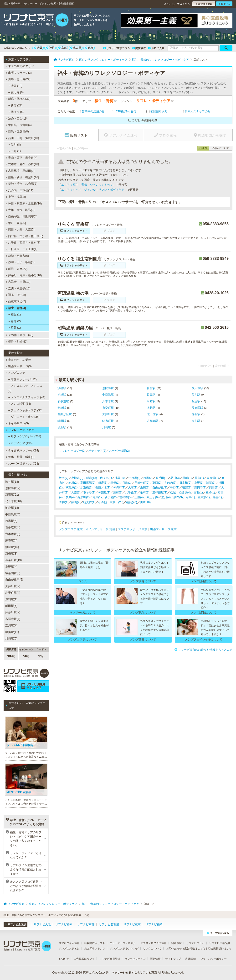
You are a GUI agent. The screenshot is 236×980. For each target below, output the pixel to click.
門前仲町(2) (142, 483)
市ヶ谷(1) (89, 493)
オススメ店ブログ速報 (154, 943)
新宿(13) (91, 478)
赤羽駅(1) (11, 599)
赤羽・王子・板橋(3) (20, 262)
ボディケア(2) (97, 451)
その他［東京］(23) (111, 502)
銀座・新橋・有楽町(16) (22, 177)
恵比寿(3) (77, 478)
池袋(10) (120, 478)
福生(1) (217, 497)
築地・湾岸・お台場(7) (22, 184)
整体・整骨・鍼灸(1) (20, 457)
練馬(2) (76, 502)
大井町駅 (108, 414)
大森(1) (76, 493)
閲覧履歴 (139, 48)
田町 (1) (15, 151)
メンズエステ (15, 373)
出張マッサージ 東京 (163, 529)
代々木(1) (106, 478)
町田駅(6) (11, 606)
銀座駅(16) (12, 547)
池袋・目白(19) (17, 119)
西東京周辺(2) (16, 301)
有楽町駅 (108, 408)
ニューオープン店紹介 (123, 943)
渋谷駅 (62, 388)
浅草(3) (211, 483)
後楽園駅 (197, 408)
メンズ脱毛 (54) (20, 404)
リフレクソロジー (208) (25, 436)
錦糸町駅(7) (13, 612)
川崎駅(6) (11, 639)
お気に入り (156, 48)
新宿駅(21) (12, 495)
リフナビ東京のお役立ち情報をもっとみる (203, 650)
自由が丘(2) (160, 487)
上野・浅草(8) (16, 197)
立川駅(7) (11, 625)
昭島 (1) (15, 328)
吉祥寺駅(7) (13, 619)
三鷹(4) (139, 497)
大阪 (38, 48)
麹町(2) (118, 493)
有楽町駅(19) (13, 560)
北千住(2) (131, 493)
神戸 (50, 48)
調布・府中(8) (16, 295)
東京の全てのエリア (20, 66)
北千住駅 (153, 414)
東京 (89, 48)
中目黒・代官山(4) (19, 125)
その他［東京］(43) (20, 335)
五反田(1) (162, 478)
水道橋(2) (86, 487)
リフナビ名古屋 (109, 924)
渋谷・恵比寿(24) (18, 79)
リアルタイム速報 (69, 943)
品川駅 (196, 395)
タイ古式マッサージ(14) (22, 451)
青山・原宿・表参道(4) (22, 158)
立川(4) (166, 497)
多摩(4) (70, 497)
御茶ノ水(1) (103, 487)
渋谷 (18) (15, 86)
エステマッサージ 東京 (133, 529)
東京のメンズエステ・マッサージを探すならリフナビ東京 (120, 973)
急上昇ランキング (95, 949)
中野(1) (175, 487)
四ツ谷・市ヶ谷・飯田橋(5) (24, 236)
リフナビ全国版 (15, 924)
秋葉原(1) (72, 487)
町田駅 (62, 421)
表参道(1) (213, 478)
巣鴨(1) (145, 487)
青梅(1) (64, 502)
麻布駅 (151, 401)
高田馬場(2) (88, 483)
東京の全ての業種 (18, 360)
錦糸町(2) (84, 497)
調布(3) (178, 497)
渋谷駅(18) (12, 482)
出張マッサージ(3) (19, 73)
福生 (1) (15, 314)
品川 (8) (15, 145)
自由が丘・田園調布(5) (22, 216)
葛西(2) (157, 483)
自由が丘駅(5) (14, 580)
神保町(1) (119, 487)
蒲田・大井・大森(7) (20, 230)
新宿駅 (151, 388)
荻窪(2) (187, 487)
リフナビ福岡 (154, 924)
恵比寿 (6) (16, 92)
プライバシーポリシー (214, 959)
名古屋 (76, 48)
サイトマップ (173, 959)
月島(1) (127, 483)
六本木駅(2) (13, 534)
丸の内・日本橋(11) (20, 190)
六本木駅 (108, 401)
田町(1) (187, 478)
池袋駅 (62, 395)
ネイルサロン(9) (17, 423)
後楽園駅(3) (13, 573)
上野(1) (199, 483)
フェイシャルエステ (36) (25, 410)
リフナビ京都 (86, 924)
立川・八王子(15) (18, 288)
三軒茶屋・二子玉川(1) (22, 249)
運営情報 (155, 959)
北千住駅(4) (13, 593)
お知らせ (64, 959)
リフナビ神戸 (64, 924)
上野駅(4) (11, 567)
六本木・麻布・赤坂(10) (22, 164)
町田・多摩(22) (17, 269)
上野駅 (151, 408)
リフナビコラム (195, 943)
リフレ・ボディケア (20, 430)
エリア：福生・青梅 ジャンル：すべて (87, 185)
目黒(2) (148, 478)
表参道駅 (63, 401)
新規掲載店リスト (95, 943)
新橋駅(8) (11, 554)
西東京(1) (204, 497)
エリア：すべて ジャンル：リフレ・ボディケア (93, 190)
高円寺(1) (200, 487)
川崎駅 (107, 427)
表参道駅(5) (13, 527)
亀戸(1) (97, 497)
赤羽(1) (198, 493)
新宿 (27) (15, 105)
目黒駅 (151, 395)
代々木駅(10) (13, 501)
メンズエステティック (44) (27, 397)
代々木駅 (197, 388)
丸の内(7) (170, 483)
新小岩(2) (111, 497)
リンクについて (152, 949)
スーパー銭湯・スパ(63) (22, 464)
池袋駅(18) (12, 508)
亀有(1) (145, 493)
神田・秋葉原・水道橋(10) (24, 204)
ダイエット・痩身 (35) (24, 417)
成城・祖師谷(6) (17, 256)
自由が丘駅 (65, 414)
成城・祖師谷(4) (180, 493)
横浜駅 (62, 427)
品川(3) (175, 478)
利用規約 (191, 959)
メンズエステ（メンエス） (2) (26, 388)
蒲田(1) (214, 487)
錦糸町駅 (108, 421)
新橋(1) (115, 483)
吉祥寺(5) (126, 497)
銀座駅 (196, 401)
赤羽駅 (196, 414)
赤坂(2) (73, 483)
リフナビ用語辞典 (220, 943)
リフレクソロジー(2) (72, 451)
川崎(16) (145, 502)
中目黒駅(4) (13, 514)
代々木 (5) (16, 112)
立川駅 (196, 421)
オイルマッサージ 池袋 (100, 529)
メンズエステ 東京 (71, 529)
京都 (62, 48)
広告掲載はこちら (195, 949)
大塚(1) (133, 487)
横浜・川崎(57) (17, 342)
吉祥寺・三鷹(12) (18, 282)
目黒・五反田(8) (17, 131)
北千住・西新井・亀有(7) (23, 243)
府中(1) (190, 497)
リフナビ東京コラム (117, 48)
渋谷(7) (64, 478)
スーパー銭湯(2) (119, 451)
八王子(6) (153, 497)
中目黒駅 (108, 395)
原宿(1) (199, 478)
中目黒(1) (135, 478)
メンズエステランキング (124, 949)
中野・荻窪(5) (16, 223)
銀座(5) (103, 483)
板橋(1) (210, 493)
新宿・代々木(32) (18, 99)
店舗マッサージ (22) (23, 379)
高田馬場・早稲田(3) (20, 171)
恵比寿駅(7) (13, 488)
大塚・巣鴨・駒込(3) (20, 210)
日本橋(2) (185, 483)
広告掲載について (84, 959)
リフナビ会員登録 (110, 959)
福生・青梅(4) (16, 308)
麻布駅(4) (11, 540)
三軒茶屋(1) (160, 493)
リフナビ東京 (132, 924)
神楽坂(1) (104, 493)
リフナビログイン (135, 959)
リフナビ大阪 (42, 924)
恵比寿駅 (108, 388)
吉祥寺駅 (153, 421)
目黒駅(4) (11, 521)
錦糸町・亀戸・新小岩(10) (24, 275)
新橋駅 (62, 408)
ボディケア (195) (21, 443)
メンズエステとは (69, 949)
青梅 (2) (15, 321)
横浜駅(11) (12, 632)
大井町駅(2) (13, 586)
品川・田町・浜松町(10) (22, 138)
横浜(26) (131, 502)
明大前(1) (89, 502)
